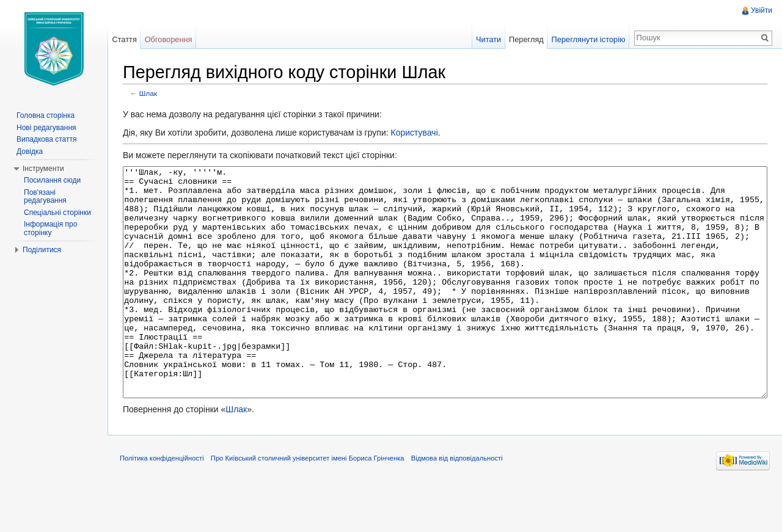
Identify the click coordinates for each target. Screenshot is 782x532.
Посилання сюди (52, 180)
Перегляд (526, 39)
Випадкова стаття (46, 139)
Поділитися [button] (42, 250)
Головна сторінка (46, 115)
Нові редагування (46, 128)
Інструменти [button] (43, 169)
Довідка (30, 151)
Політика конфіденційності (162, 504)
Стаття (124, 39)
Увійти (762, 10)
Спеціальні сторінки (57, 213)
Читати (488, 39)
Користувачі (414, 133)
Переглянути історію (589, 39)
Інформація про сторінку (50, 228)
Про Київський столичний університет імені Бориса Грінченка (308, 504)
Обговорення (169, 39)
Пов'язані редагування (45, 197)
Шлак (148, 93)
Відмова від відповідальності (457, 504)
